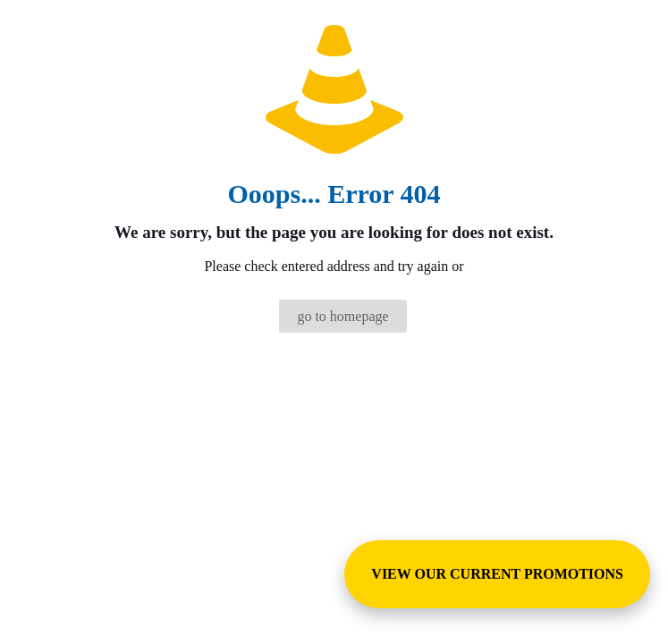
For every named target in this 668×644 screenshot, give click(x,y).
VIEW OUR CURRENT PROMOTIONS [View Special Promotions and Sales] (497, 574)
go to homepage (342, 316)
